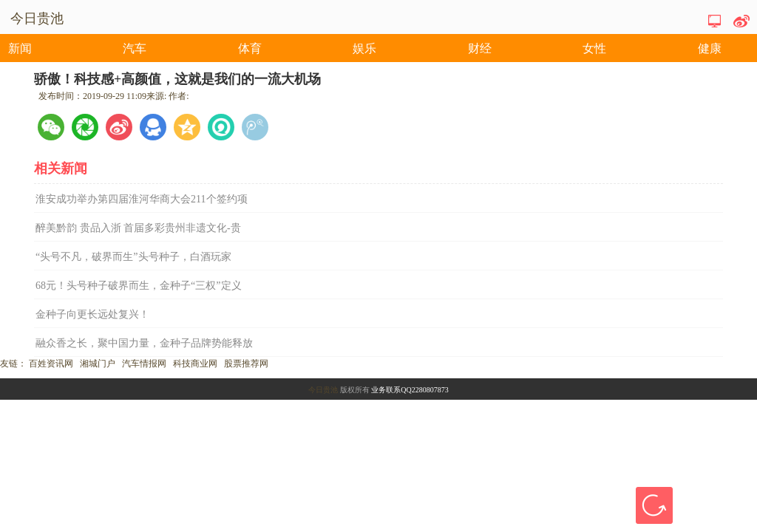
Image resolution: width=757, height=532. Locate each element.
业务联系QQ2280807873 (410, 390)
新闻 (20, 48)
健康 (710, 48)
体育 (250, 48)
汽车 (135, 48)
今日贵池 (323, 390)
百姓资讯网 (51, 364)
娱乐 (364, 48)
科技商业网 (195, 364)
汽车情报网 (144, 364)
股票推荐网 (246, 364)
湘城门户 (98, 364)
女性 (594, 48)
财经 (480, 48)
